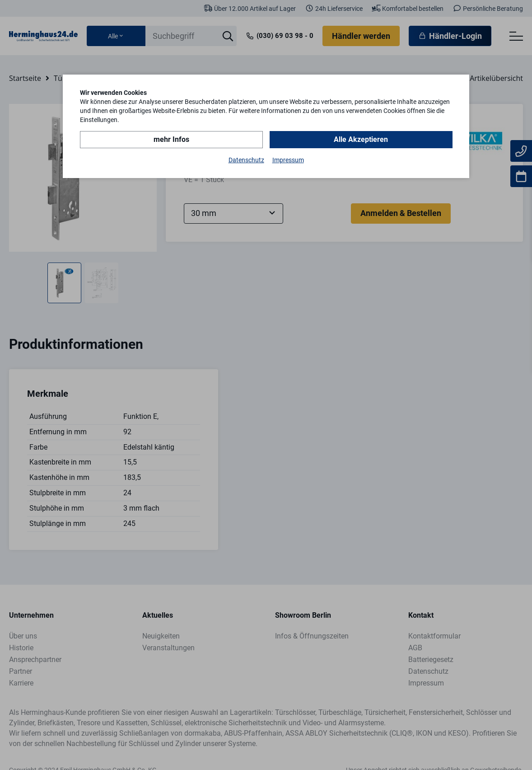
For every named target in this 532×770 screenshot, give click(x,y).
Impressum (288, 160)
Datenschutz (246, 160)
